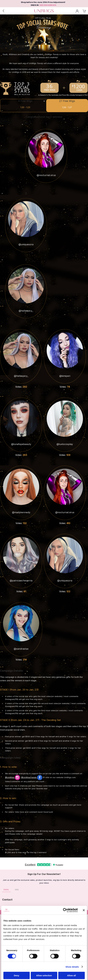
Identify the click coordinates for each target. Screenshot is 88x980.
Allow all (72, 975)
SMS (17, 890)
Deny (16, 975)
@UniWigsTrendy (32, 777)
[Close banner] (84, 910)
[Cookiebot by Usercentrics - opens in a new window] (65, 910)
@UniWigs (13, 777)
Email (6, 890)
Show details (72, 967)
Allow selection (44, 975)
